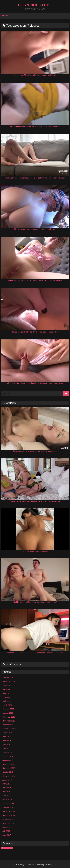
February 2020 (8, 709)
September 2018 (9, 776)
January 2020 (8, 713)
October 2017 (8, 819)
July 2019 (6, 737)
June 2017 (7, 835)
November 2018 (9, 768)
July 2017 (6, 831)
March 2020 (7, 705)
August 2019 (7, 733)
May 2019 (6, 744)
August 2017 (7, 827)
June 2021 (7, 693)
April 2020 (6, 701)
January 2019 (8, 760)
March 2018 (7, 800)
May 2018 (6, 792)
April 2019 (6, 748)
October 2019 (8, 725)
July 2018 (6, 784)
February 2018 (8, 804)
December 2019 (9, 717)
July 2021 (6, 689)
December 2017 (9, 811)
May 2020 (6, 697)
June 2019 (7, 741)
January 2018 (8, 807)
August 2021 (7, 685)
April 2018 (6, 796)
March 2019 (7, 752)
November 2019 (9, 721)
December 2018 (9, 764)
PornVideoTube (35, 5)
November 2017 (9, 815)
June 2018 (7, 788)
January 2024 (8, 678)
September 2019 (9, 729)
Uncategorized (7, 848)
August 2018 (7, 780)
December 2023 (9, 682)
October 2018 (8, 772)
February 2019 (8, 756)
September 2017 (9, 823)
